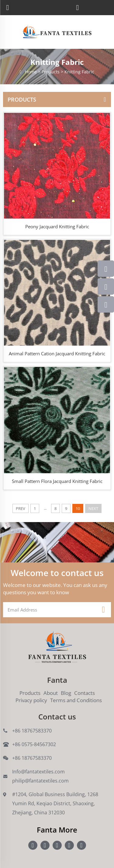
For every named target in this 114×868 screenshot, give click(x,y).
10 (78, 508)
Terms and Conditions (76, 700)
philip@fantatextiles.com (40, 781)
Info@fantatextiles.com (38, 772)
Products (30, 693)
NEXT (93, 508)
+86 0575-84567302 (34, 744)
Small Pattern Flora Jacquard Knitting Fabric (57, 481)
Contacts (85, 693)
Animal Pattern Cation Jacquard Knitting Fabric (57, 354)
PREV (21, 508)
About (51, 693)
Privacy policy (31, 700)
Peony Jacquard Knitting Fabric (57, 226)
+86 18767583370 (32, 731)
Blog (66, 693)
